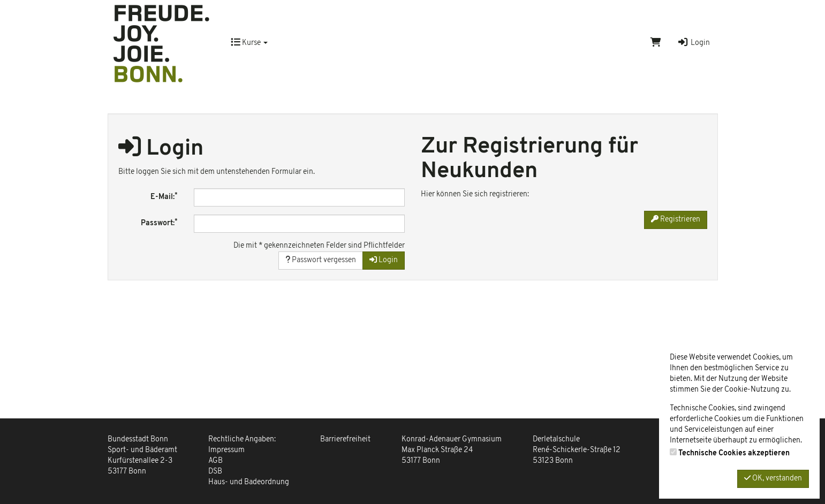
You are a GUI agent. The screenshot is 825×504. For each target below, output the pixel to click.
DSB (215, 472)
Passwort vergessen (321, 260)
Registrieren (676, 219)
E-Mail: (164, 197)
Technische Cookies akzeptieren (734, 453)
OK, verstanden (773, 478)
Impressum (226, 450)
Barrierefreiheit (345, 440)
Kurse (249, 43)
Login (694, 43)
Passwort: (159, 223)
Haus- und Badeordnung (249, 482)
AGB (215, 461)
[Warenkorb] (656, 43)
